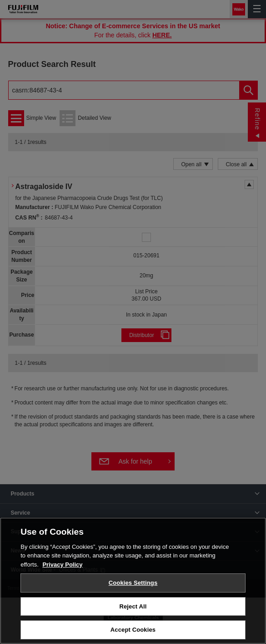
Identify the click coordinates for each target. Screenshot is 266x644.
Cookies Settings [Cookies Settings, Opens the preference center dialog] (133, 583)
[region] (133, 581)
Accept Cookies (133, 630)
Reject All (133, 606)
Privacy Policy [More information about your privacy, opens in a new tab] (62, 565)
